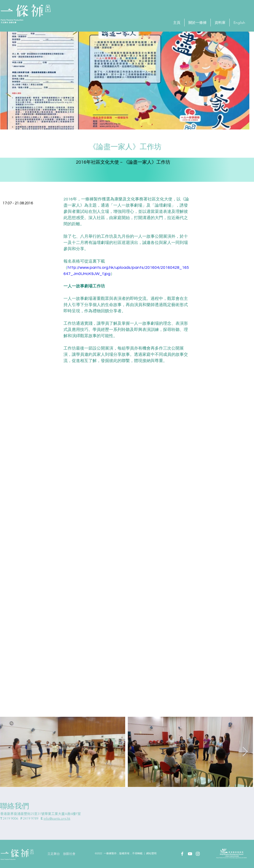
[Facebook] (182, 854)
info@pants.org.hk (57, 818)
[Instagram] (198, 854)
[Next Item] (245, 752)
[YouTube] (190, 854)
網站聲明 (151, 853)
